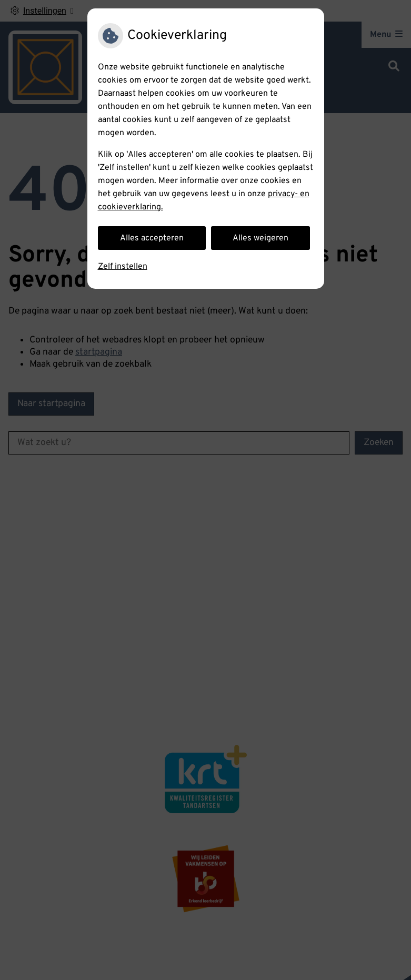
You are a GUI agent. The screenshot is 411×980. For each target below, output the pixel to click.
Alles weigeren (260, 238)
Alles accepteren (152, 238)
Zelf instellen (123, 267)
